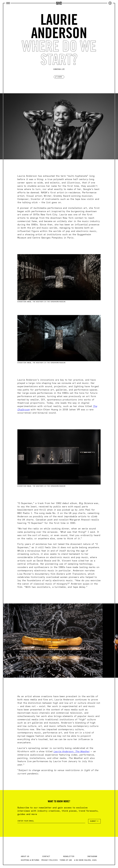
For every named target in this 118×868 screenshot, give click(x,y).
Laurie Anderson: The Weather (72, 752)
